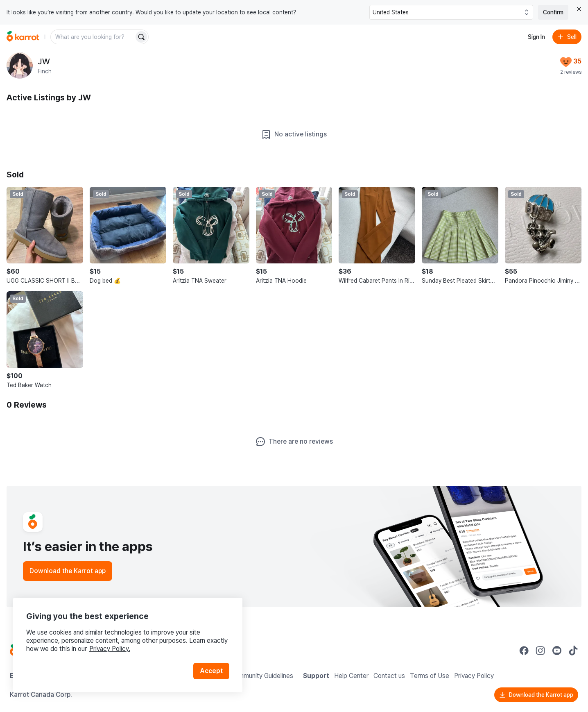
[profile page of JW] (20, 66)
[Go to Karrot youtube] (557, 651)
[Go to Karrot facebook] (524, 651)
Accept (211, 671)
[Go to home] (23, 37)
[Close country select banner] (579, 9)
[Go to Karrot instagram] (541, 651)
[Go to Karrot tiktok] (573, 651)
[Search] (141, 37)
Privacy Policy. (110, 649)
